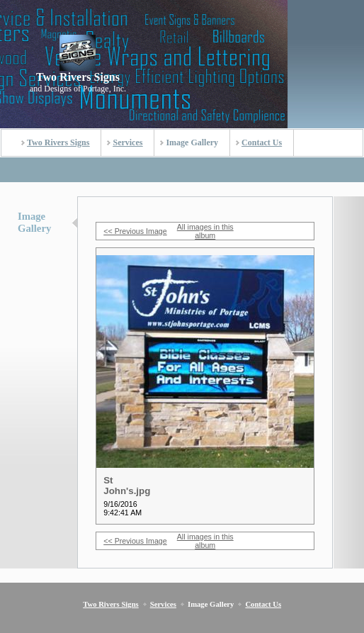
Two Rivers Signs (58, 142)
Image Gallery (192, 142)
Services (127, 142)
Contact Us (262, 142)
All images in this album (205, 231)
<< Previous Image (135, 231)
